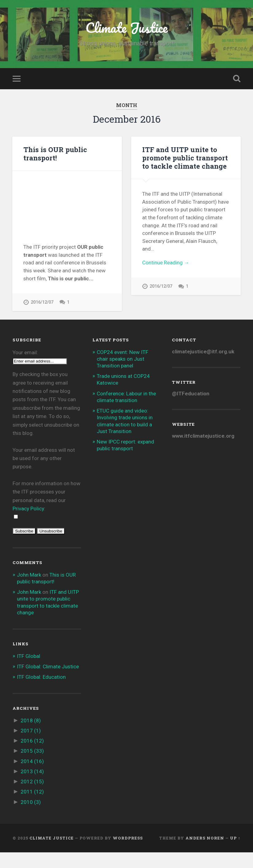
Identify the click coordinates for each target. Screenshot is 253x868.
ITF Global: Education (41, 693)
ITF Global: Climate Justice (48, 682)
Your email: (25, 368)
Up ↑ (235, 854)
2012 (32, 797)
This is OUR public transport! (55, 154)
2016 (32, 757)
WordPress (128, 854)
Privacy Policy (28, 524)
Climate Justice (126, 27)
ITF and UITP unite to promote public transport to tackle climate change (185, 158)
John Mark (29, 591)
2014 (32, 777)
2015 (32, 767)
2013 (32, 787)
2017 (31, 747)
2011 (32, 808)
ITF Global (29, 672)
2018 (31, 736)
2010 (31, 818)
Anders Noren (205, 854)
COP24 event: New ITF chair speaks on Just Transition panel (123, 374)
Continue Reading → (166, 263)
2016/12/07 (42, 302)
